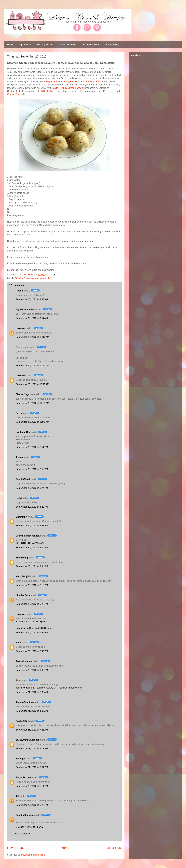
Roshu (19, 291)
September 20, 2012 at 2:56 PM (32, 469)
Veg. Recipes (25, 45)
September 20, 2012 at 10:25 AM (32, 384)
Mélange (20, 759)
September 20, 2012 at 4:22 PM (32, 507)
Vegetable (45, 278)
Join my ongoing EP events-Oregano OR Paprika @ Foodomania (49, 688)
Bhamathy (21, 517)
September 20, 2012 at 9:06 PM (32, 670)
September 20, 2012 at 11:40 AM (32, 422)
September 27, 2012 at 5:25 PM (32, 805)
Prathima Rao (23, 432)
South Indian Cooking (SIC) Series (33, 628)
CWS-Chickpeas (48, 91)
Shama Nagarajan (25, 394)
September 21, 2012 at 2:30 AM (32, 692)
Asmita (20, 457)
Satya (19, 413)
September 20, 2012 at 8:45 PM (32, 651)
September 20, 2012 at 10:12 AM (32, 337)
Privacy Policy (112, 45)
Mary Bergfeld (23, 576)
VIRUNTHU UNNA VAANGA (30, 543)
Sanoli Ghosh (23, 479)
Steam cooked (31, 278)
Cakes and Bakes (68, 45)
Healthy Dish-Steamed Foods (66, 88)
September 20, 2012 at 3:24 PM (32, 488)
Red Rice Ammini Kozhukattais (85, 82)
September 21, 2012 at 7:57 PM (32, 767)
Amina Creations (25, 702)
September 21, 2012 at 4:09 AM (32, 711)
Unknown (21, 328)
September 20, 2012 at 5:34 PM (32, 566)
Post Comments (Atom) (33, 855)
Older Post (114, 848)
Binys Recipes (24, 777)
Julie (18, 680)
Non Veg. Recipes (46, 45)
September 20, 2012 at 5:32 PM (32, 548)
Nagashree (22, 721)
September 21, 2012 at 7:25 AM (32, 730)
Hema (19, 498)
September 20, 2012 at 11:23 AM (32, 403)
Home (10, 45)
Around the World (91, 45)
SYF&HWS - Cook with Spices (31, 622)
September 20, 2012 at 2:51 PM (32, 447)
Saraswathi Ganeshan (28, 740)
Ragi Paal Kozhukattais (57, 82)
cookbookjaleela (25, 815)
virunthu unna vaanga (28, 536)
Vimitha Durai (23, 595)
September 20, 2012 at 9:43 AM (32, 299)
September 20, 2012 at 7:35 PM (32, 633)
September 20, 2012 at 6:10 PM (32, 585)
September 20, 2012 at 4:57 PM (32, 526)
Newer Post (15, 848)
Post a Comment (21, 834)
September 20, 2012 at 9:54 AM (32, 318)
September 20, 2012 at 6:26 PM (32, 604)
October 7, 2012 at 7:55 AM (30, 827)
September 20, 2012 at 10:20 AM (32, 366)
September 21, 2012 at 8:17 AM (32, 748)
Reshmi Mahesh (24, 661)
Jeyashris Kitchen (26, 309)
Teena (19, 643)
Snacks (19, 278)
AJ (17, 796)
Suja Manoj (22, 558)
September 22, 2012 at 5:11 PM (32, 786)
